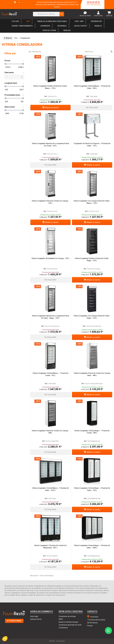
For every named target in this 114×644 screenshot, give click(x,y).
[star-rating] (93, 2)
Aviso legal (34, 616)
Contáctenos (14, 621)
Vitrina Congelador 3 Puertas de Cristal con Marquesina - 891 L (50, 547)
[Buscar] (49, 14)
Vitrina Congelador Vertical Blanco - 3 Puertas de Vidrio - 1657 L (50, 489)
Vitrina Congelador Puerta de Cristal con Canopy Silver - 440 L (92, 374)
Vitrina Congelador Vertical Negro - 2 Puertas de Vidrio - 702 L (92, 489)
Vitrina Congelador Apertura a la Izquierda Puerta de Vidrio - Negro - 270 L (50, 317)
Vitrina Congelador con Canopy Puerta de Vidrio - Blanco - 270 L (92, 202)
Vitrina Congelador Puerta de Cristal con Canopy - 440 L (50, 432)
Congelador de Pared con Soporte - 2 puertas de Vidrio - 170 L (92, 145)
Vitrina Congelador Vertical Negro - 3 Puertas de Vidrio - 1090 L (92, 547)
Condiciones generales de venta (70, 625)
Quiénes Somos (36, 619)
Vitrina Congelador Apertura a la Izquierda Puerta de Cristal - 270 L (50, 145)
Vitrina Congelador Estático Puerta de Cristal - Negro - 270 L (92, 260)
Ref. (46, 96)
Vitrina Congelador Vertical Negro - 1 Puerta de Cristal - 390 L (92, 432)
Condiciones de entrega (67, 616)
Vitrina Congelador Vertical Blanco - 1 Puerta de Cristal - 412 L (50, 374)
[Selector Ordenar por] (105, 52)
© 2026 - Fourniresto (57, 641)
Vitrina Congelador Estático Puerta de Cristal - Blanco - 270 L (50, 87)
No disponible (92, 107)
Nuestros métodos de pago (68, 622)
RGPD (61, 619)
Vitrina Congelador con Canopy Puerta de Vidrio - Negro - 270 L (92, 317)
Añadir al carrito (50, 108)
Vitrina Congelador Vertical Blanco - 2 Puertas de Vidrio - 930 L (92, 87)
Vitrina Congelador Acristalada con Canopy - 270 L (50, 258)
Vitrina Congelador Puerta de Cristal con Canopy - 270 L (50, 202)
